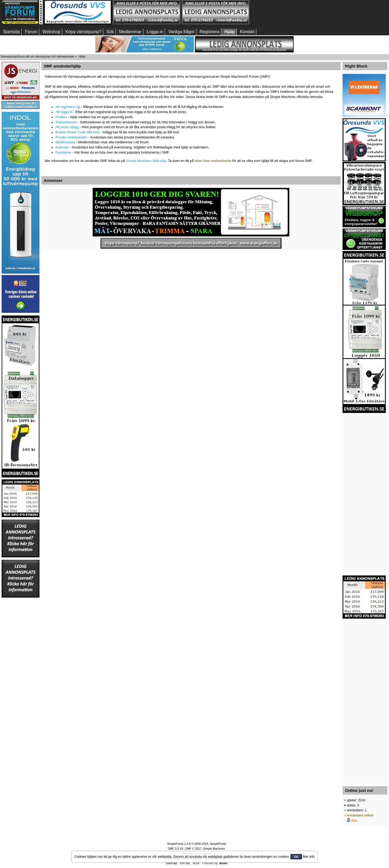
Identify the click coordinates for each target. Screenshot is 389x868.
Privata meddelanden (71, 137)
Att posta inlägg (67, 127)
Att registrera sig (68, 107)
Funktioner (63, 152)
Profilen (61, 117)
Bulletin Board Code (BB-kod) (78, 132)
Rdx (354, 821)
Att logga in (64, 112)
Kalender (62, 147)
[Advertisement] (284, 12)
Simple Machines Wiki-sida (146, 161)
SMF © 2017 (193, 849)
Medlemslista (65, 142)
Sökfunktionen (66, 122)
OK (296, 857)
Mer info (309, 857)
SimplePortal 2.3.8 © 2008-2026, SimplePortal (196, 844)
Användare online (360, 815)
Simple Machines (214, 849)
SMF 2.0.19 (175, 849)
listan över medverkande (213, 161)
